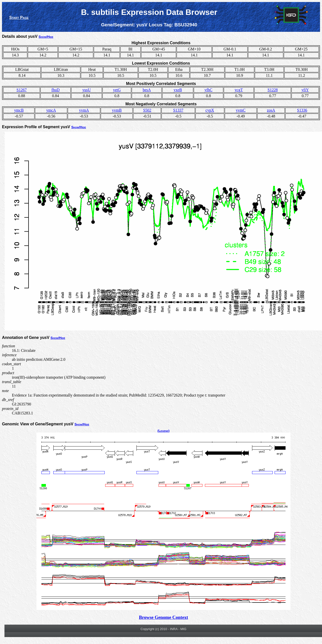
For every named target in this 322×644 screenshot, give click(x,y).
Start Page (19, 18)
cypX (210, 110)
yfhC (208, 90)
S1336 (302, 110)
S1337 (178, 110)
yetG (117, 90)
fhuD (55, 90)
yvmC (241, 110)
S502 (147, 110)
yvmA (84, 110)
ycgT (239, 90)
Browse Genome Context (163, 617)
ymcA (51, 110)
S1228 (273, 90)
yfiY (305, 90)
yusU (87, 90)
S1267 (22, 90)
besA (147, 90)
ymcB (19, 110)
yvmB (117, 110)
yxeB (178, 90)
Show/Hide (46, 37)
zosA (271, 110)
